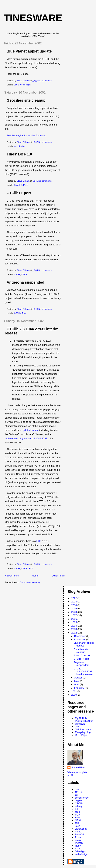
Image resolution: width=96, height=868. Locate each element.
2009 (74, 609)
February (80, 688)
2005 (74, 622)
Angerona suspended (25, 282)
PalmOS (18, 185)
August (78, 678)
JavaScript (81, 829)
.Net (77, 789)
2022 (74, 598)
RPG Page (81, 735)
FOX (39, 541)
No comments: (46, 81)
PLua (26, 185)
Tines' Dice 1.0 (19, 154)
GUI (77, 823)
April (77, 684)
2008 (74, 612)
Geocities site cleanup (26, 100)
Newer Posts (12, 576)
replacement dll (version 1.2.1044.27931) (27, 438)
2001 (74, 691)
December (80, 636)
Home (35, 576)
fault (77, 812)
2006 (74, 619)
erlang (78, 806)
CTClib (25, 274)
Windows (80, 724)
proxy (78, 840)
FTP (77, 817)
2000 (74, 695)
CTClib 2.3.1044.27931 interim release (84, 671)
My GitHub (81, 718)
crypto (78, 801)
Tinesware (33, 18)
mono (78, 832)
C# (77, 795)
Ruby (78, 846)
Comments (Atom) (30, 582)
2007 (74, 615)
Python (79, 843)
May (77, 681)
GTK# (78, 820)
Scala (78, 849)
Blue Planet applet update (29, 51)
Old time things (83, 729)
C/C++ (17, 274)
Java (16, 85)
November (80, 639)
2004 (74, 626)
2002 (74, 633)
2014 (74, 602)
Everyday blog (83, 732)
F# (76, 809)
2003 (74, 629)
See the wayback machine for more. (26, 135)
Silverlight (80, 851)
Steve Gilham (79, 767)
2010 (74, 605)
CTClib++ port (19, 193)
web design (25, 85)
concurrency (82, 798)
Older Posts (58, 576)
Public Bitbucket (84, 721)
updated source (30, 430)
